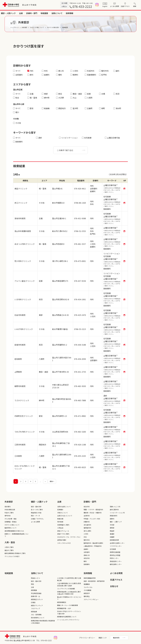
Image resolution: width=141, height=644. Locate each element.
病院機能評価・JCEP (64, 608)
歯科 (116, 71)
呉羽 (116, 94)
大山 (73, 98)
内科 (30, 71)
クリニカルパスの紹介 (12, 556)
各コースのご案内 (37, 510)
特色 (32, 584)
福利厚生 (87, 596)
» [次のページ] (45, 481)
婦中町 (46, 98)
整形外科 (104, 71)
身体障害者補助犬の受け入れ (14, 531)
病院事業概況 (62, 602)
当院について (122, 13)
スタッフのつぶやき (64, 543)
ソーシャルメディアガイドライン (68, 620)
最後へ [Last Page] (52, 481)
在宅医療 (87, 138)
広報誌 (33, 602)
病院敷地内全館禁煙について (67, 617)
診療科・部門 (97, 13)
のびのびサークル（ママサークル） (69, 537)
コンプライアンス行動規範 (66, 589)
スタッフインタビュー (91, 599)
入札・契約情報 (36, 615)
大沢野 (60, 98)
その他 (17, 123)
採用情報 (135, 13)
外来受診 (47, 13)
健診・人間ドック (74, 13)
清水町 (117, 108)
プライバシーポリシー (87, 638)
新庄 (59, 94)
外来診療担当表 (10, 510)
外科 (45, 71)
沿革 (32, 587)
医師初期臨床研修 (90, 578)
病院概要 (34, 590)
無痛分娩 (60, 519)
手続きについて (63, 513)
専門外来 (8, 516)
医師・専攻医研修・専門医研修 (94, 581)
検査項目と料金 (36, 513)
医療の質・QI (35, 596)
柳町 (102, 108)
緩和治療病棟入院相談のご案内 (15, 553)
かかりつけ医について (12, 525)
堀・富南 (32, 98)
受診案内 (8, 507)
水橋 (102, 94)
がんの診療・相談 (11, 519)
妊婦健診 (60, 510)
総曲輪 (46, 108)
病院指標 (34, 612)
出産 (86, 13)
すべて (17, 71)
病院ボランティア (37, 605)
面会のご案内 (9, 550)
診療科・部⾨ (90, 502)
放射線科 (18, 142)
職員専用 (116, 638)
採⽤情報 (88, 573)
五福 (30, 94)
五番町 (89, 108)
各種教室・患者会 (11, 522)
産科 (30, 75)
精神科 (74, 75)
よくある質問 (115, 6)
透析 (39, 138)
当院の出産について (64, 507)
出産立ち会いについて (65, 516)
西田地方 (61, 108)
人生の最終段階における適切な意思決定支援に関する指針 (69, 584)
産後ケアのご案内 (63, 534)
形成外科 (90, 71)
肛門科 (103, 75)
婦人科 (60, 71)
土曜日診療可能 (112, 138)
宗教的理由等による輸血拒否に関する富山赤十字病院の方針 (69, 593)
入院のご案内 (9, 547)
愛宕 (30, 108)
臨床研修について (11, 528)
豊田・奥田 (76, 94)
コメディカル (88, 587)
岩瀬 (88, 94)
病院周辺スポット (37, 599)
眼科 (59, 75)
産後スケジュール (63, 531)
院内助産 (60, 522)
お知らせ (114, 586)
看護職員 (87, 584)
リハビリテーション (68, 138)
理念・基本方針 (36, 507)
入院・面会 (58, 13)
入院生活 (60, 528)
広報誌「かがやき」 (38, 519)
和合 (16, 98)
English (105, 6)
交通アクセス (125, 6)
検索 (135, 6)
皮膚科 (46, 75)
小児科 (74, 71)
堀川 (16, 112)
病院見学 (87, 593)
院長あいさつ (35, 578)
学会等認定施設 (36, 593)
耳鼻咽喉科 (91, 75)
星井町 (74, 108)
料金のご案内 (9, 513)
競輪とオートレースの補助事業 (67, 605)
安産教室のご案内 (63, 525)
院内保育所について (38, 618)
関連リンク (103, 638)
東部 (45, 94)
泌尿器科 (18, 75)
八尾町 (89, 98)
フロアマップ (35, 608)
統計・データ (35, 516)
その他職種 (87, 590)
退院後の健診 (62, 540)
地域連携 (110, 13)
